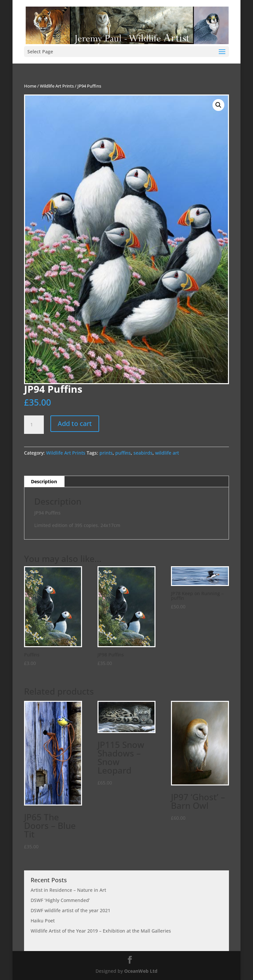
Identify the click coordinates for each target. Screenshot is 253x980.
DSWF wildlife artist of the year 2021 (70, 910)
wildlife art (167, 453)
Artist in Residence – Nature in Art (68, 890)
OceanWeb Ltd (141, 971)
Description (44, 481)
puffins (123, 453)
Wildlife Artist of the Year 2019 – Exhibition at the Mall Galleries (101, 931)
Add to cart (75, 424)
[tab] (44, 482)
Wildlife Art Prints (57, 86)
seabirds (143, 453)
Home (30, 86)
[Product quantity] (34, 425)
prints (106, 453)
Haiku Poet (43, 921)
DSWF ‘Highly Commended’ (60, 900)
